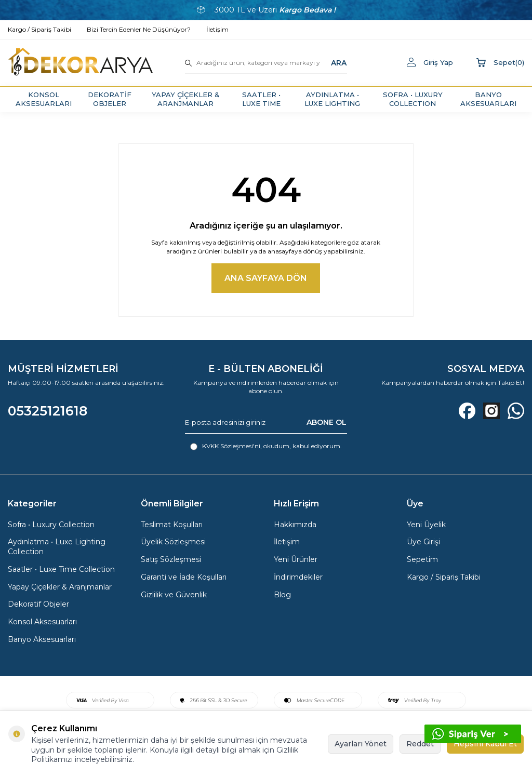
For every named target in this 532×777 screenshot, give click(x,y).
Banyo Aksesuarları (42, 639)
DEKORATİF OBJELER (110, 99)
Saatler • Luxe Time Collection (61, 569)
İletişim (287, 542)
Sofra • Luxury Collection (51, 525)
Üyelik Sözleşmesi (173, 542)
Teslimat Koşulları (172, 525)
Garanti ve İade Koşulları (184, 577)
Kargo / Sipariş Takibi (444, 577)
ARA (339, 62)
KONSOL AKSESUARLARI (44, 99)
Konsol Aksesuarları (42, 622)
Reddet (420, 744)
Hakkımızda (295, 525)
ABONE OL (327, 422)
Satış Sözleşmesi (171, 559)
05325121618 (48, 411)
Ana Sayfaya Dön (266, 278)
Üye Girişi (423, 542)
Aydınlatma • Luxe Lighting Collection (57, 547)
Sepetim (422, 559)
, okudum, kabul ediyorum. (266, 446)
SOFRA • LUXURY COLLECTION (413, 99)
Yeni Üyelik (426, 525)
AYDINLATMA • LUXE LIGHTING (332, 99)
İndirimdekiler (298, 577)
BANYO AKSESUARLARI (488, 99)
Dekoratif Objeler (38, 604)
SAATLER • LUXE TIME (261, 99)
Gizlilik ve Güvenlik (174, 595)
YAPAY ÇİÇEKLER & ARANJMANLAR (186, 99)
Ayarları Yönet (361, 744)
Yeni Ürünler (296, 559)
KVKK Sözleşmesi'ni (231, 446)
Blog (282, 595)
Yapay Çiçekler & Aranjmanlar (60, 587)
